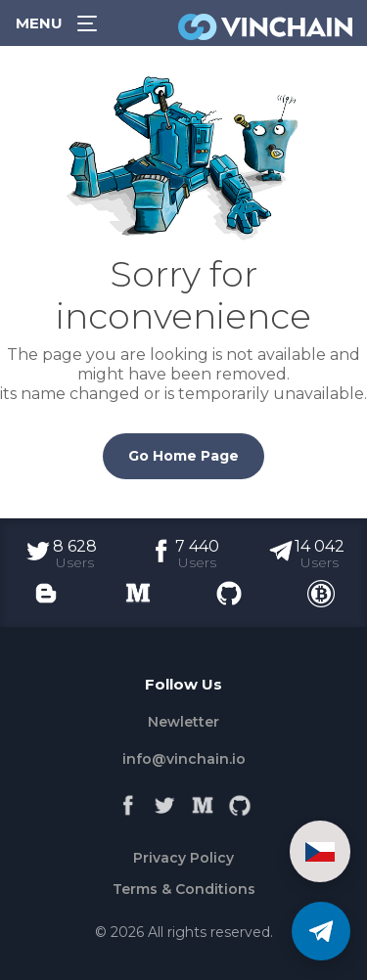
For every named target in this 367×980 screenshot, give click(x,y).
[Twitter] (165, 801)
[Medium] (203, 801)
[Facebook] (128, 801)
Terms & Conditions (184, 889)
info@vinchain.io (184, 759)
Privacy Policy (183, 858)
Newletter (183, 722)
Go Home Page (183, 456)
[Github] (240, 801)
